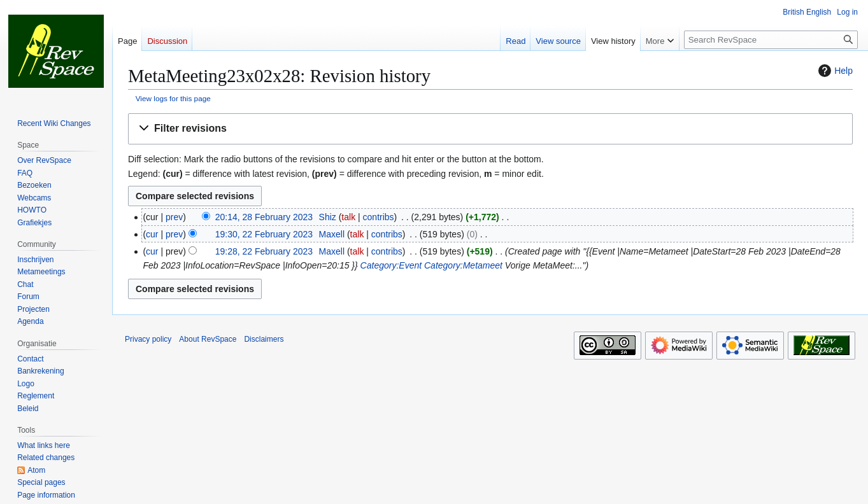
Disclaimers (264, 339)
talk (348, 217)
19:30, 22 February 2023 (264, 234)
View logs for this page (173, 98)
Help (834, 71)
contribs (379, 217)
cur (152, 234)
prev (174, 217)
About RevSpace (208, 339)
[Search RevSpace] (771, 40)
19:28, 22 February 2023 (264, 251)
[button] (490, 129)
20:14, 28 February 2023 (264, 217)
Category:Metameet (463, 265)
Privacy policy (148, 339)
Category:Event (391, 265)
